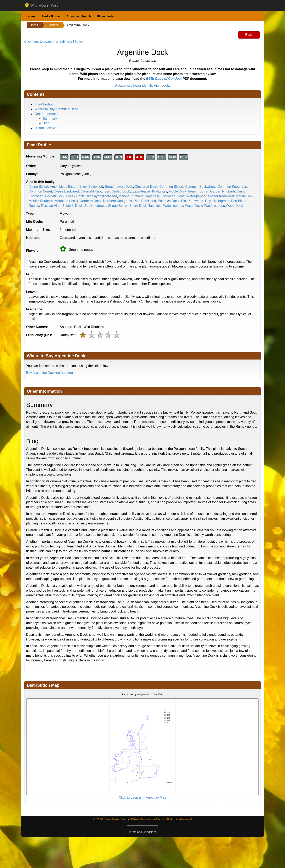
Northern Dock (91, 201)
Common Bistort (171, 187)
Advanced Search (79, 16)
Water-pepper (214, 206)
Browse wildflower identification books (143, 85)
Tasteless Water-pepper (166, 206)
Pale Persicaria (145, 201)
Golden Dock (55, 196)
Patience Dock (169, 201)
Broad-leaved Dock (119, 187)
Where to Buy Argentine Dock (56, 109)
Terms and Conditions (142, 832)
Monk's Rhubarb (41, 201)
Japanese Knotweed (160, 196)
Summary (50, 119)
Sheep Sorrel (118, 206)
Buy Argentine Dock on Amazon (49, 373)
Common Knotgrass (232, 187)
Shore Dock (138, 206)
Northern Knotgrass (118, 201)
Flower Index (106, 16)
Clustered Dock (146, 187)
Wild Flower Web (41, 6)
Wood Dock (234, 206)
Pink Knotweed (192, 201)
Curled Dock (121, 191)
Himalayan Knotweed (101, 196)
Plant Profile (43, 104)
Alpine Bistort (38, 187)
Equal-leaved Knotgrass (149, 191)
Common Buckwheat (200, 187)
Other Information (47, 114)
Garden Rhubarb (222, 191)
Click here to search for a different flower (54, 42)
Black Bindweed (91, 187)
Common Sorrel (40, 191)
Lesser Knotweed (221, 196)
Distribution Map (46, 128)
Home (31, 16)
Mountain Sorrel (66, 201)
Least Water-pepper (192, 196)
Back (249, 35)
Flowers (52, 25)
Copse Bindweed (66, 191)
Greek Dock (75, 196)
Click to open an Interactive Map (143, 797)
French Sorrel (198, 191)
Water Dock (194, 206)
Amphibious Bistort (64, 187)
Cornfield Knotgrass (95, 191)
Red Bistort (239, 201)
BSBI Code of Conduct (164, 79)
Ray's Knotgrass (217, 201)
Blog (46, 123)
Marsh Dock (244, 196)
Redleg (34, 206)
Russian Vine (51, 206)
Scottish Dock (72, 206)
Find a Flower (51, 16)
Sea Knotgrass (95, 206)
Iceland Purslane (131, 196)
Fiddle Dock (178, 191)
